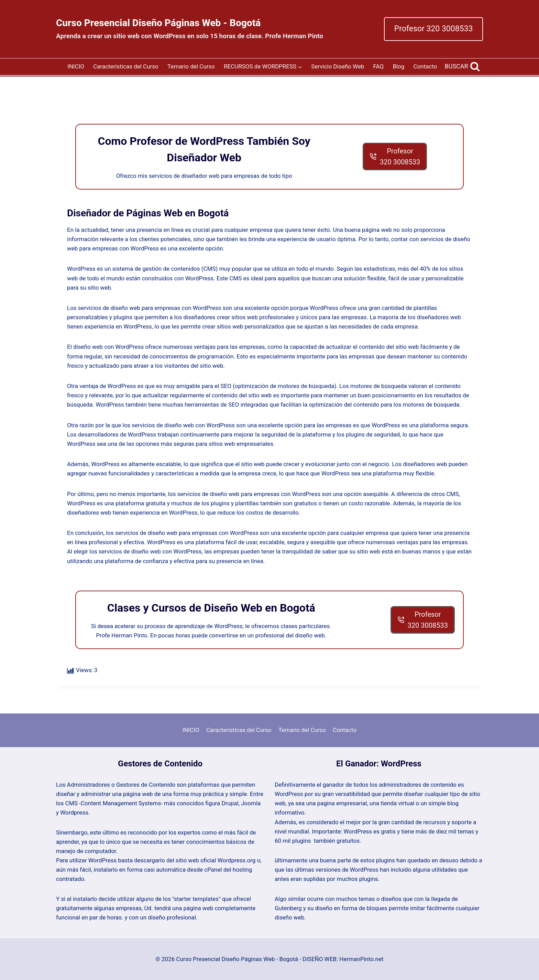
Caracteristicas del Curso (126, 66)
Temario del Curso (191, 66)
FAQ (379, 66)
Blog (398, 66)
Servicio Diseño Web (338, 66)
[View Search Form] (462, 67)
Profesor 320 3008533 (434, 29)
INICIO (76, 66)
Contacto (425, 66)
